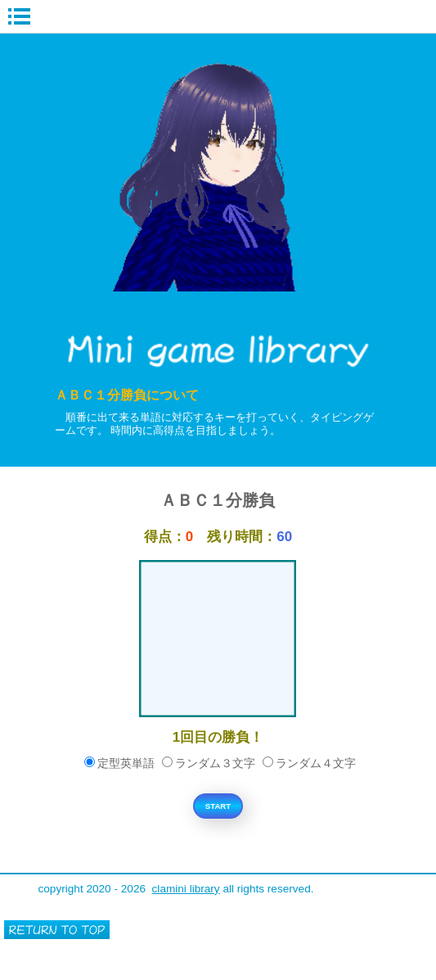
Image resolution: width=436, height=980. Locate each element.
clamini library (186, 889)
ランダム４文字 (309, 763)
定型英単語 (119, 763)
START (218, 806)
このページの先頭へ (57, 930)
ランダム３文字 (209, 763)
